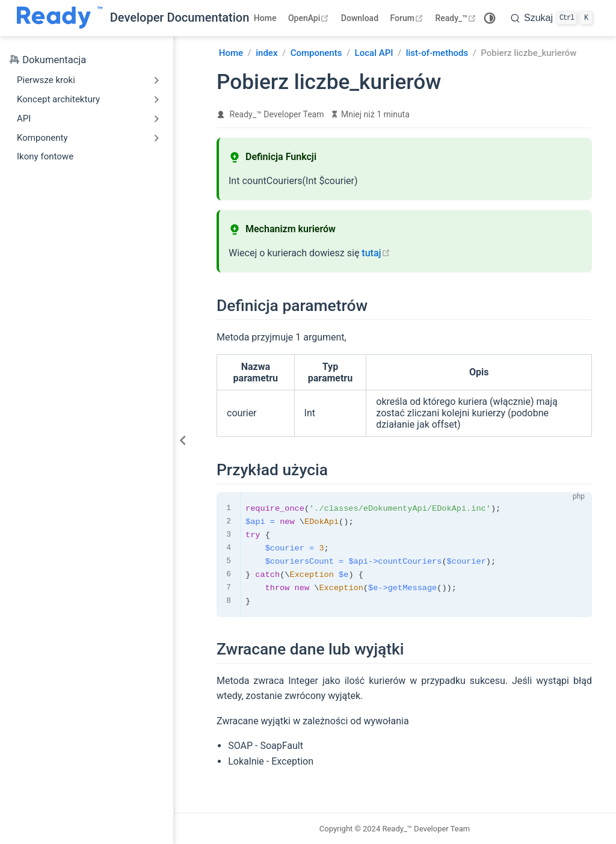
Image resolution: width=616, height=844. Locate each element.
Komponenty (42, 138)
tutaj (376, 253)
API (24, 119)
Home (265, 18)
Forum (408, 18)
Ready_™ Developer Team (277, 114)
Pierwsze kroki (46, 80)
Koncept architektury (58, 99)
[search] (552, 18)
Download (360, 18)
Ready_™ (457, 18)
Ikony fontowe (45, 156)
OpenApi (310, 18)
